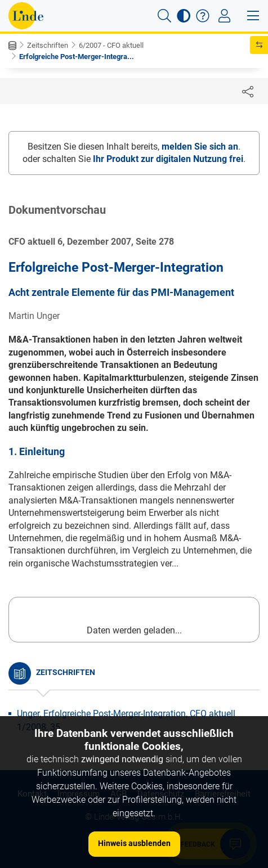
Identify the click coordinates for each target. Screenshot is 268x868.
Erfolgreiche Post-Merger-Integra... (77, 57)
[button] (164, 16)
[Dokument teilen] (248, 91)
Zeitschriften (48, 45)
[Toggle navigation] (224, 16)
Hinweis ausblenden (134, 843)
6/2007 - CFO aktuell (111, 45)
